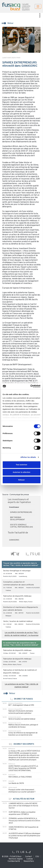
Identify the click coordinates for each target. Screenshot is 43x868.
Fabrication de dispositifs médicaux (17, 596)
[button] (8, 23)
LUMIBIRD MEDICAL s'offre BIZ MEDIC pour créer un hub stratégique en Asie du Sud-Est (23, 806)
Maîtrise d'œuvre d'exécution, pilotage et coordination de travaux (23, 726)
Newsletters (29, 861)
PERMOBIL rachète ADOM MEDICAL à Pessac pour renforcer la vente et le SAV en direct (24, 821)
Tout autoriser (22, 465)
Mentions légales (16, 859)
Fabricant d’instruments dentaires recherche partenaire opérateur (21, 712)
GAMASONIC (14, 540)
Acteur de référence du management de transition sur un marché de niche (23, 734)
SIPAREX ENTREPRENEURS (21, 512)
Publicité (40, 15)
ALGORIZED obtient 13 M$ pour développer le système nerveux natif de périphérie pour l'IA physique (24, 836)
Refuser (22, 480)
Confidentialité (14, 861)
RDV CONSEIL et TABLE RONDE (20, 777)
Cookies (30, 859)
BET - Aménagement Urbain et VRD (21, 705)
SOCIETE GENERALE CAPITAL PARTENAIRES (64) (21, 526)
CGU (37, 857)
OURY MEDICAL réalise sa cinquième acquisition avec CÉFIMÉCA (22, 813)
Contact (28, 857)
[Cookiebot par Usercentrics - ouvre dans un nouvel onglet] (31, 386)
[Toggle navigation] (38, 6)
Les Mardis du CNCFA (16, 783)
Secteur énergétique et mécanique (17, 571)
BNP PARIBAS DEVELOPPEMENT (17, 519)
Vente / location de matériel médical (18, 621)
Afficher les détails (28, 457)
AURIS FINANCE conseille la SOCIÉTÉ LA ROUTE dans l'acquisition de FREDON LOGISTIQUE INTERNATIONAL (23, 768)
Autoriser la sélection (21, 472)
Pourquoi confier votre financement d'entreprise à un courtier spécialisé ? (22, 791)
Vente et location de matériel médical (22, 719)
